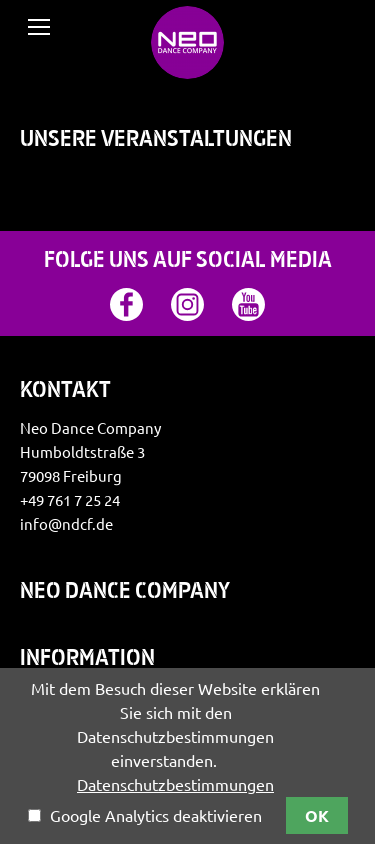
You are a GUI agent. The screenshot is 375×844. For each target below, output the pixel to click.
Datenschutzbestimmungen (175, 785)
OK (317, 816)
